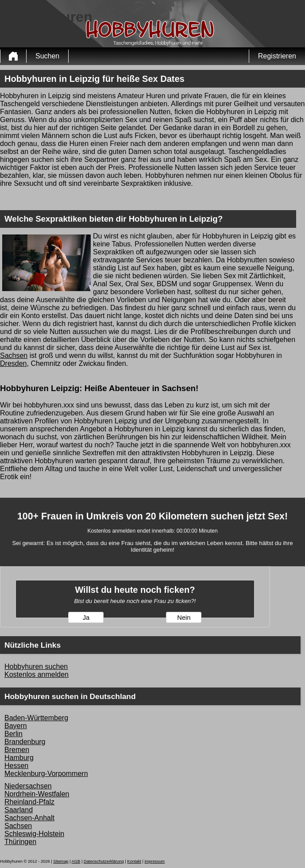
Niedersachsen (28, 786)
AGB (76, 861)
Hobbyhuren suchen (36, 666)
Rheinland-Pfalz (29, 802)
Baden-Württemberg (36, 718)
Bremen (17, 750)
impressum (155, 861)
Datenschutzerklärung (104, 861)
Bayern (16, 726)
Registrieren (277, 56)
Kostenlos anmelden (37, 674)
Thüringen (20, 842)
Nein (184, 618)
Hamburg (19, 758)
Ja (86, 618)
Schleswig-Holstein (34, 834)
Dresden (13, 363)
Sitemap (61, 861)
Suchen (47, 56)
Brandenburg (25, 742)
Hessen (16, 766)
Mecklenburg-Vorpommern (46, 774)
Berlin (14, 734)
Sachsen (14, 355)
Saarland (19, 810)
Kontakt (134, 861)
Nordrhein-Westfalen (37, 794)
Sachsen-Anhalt (29, 818)
